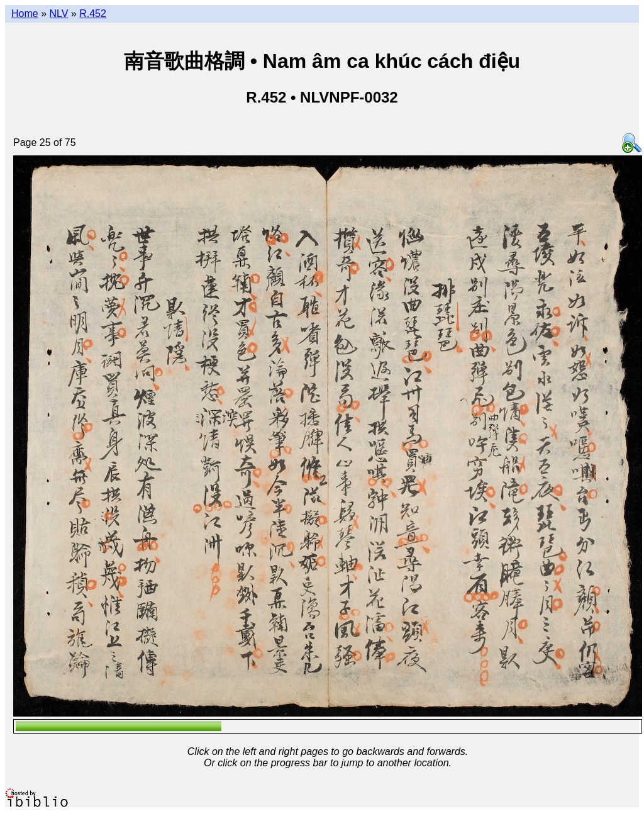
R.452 (93, 14)
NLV (58, 14)
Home (25, 14)
